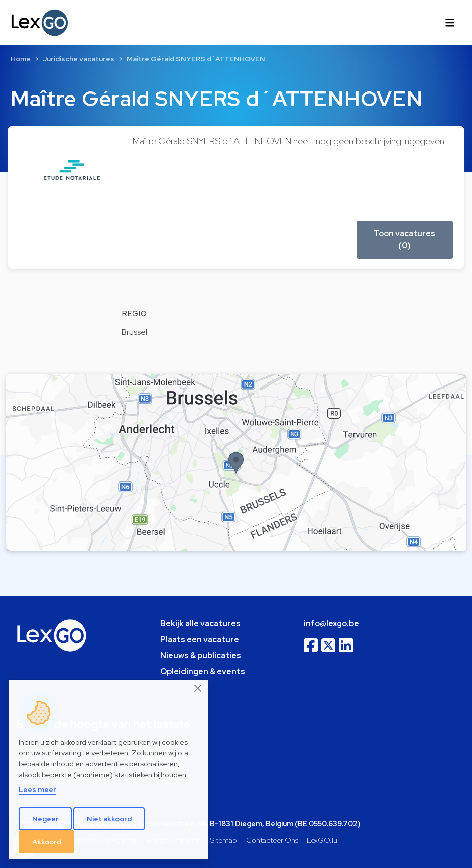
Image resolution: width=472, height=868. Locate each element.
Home (21, 59)
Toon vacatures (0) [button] (404, 239)
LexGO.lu (322, 840)
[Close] (198, 688)
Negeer (45, 819)
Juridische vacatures (79, 59)
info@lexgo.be (331, 623)
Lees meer (37, 789)
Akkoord (47, 842)
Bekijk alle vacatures (200, 623)
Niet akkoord (109, 819)
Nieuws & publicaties (201, 656)
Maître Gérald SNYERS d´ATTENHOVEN (196, 59)
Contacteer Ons (272, 840)
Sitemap (224, 840)
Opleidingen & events (203, 672)
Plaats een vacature (200, 640)
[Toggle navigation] (450, 23)
